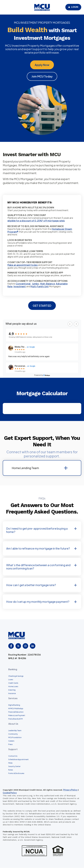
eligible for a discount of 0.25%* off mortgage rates (36, 221)
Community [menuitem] (13, 734)
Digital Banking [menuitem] (14, 705)
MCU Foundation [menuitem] (15, 738)
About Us (13, 724)
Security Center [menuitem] (14, 767)
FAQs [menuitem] (10, 763)
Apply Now (42, 65)
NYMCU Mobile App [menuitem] (16, 709)
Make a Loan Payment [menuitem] (17, 716)
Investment (20, 287)
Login (75, 7)
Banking (13, 669)
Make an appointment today (23, 265)
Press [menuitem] (11, 745)
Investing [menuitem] (12, 690)
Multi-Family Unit (40, 287)
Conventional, (23, 284)
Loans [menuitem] (11, 680)
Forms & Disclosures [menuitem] (16, 773)
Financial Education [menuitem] (16, 712)
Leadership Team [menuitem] (15, 731)
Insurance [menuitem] (12, 694)
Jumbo (36, 284)
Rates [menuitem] (11, 770)
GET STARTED (42, 306)
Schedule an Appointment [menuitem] (18, 760)
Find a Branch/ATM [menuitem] (15, 719)
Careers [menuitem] (11, 741)
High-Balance (47, 284)
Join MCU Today (42, 76)
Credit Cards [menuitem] (13, 683)
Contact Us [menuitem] (13, 756)
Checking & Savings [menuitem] (16, 676)
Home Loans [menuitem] (13, 687)
